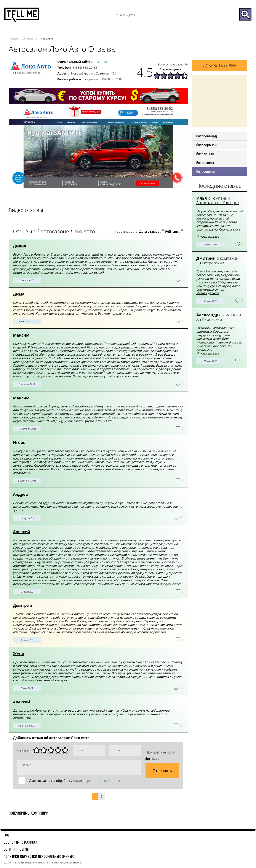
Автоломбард (207, 136)
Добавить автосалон (20, 842)
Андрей (21, 494)
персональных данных (102, 781)
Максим (21, 335)
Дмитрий (23, 605)
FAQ (6, 835)
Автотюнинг (205, 154)
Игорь (19, 442)
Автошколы (205, 162)
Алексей (22, 532)
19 (186, 64)
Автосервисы (206, 145)
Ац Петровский (210, 263)
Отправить (162, 771)
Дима (19, 294)
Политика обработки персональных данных (39, 856)
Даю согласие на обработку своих (75, 781)
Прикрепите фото (160, 752)
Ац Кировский (209, 319)
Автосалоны (206, 171)
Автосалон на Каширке (218, 203)
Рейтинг (172, 231)
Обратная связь (16, 849)
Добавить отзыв (220, 65)
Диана (20, 246)
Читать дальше (208, 236)
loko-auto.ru (99, 62)
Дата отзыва (149, 231)
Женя (18, 654)
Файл (155, 759)
